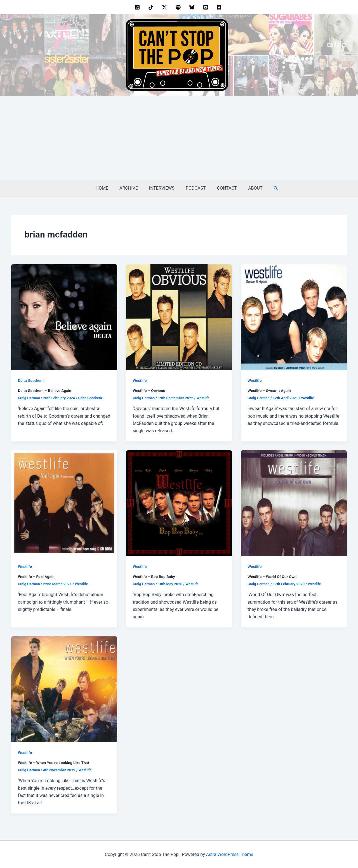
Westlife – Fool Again (37, 576)
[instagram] (138, 7)
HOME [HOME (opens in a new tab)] (108, 188)
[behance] (152, 7)
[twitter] (165, 7)
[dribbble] (179, 7)
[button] (269, 188)
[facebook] (220, 7)
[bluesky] (193, 7)
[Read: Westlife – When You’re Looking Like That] (64, 689)
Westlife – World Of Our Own (273, 576)
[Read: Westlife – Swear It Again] (294, 317)
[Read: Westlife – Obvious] (179, 317)
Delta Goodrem (31, 380)
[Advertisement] (179, 138)
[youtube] (206, 7)
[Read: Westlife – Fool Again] (64, 503)
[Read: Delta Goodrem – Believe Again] (64, 317)
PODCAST (195, 188)
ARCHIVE (132, 188)
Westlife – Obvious (149, 391)
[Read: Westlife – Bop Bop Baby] (179, 503)
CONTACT (224, 188)
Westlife (140, 380)
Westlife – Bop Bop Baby (155, 576)
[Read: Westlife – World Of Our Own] (294, 503)
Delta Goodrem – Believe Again (45, 391)
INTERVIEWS (163, 188)
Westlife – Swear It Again (270, 391)
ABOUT (250, 188)
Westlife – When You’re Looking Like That (54, 762)
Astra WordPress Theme (230, 854)
